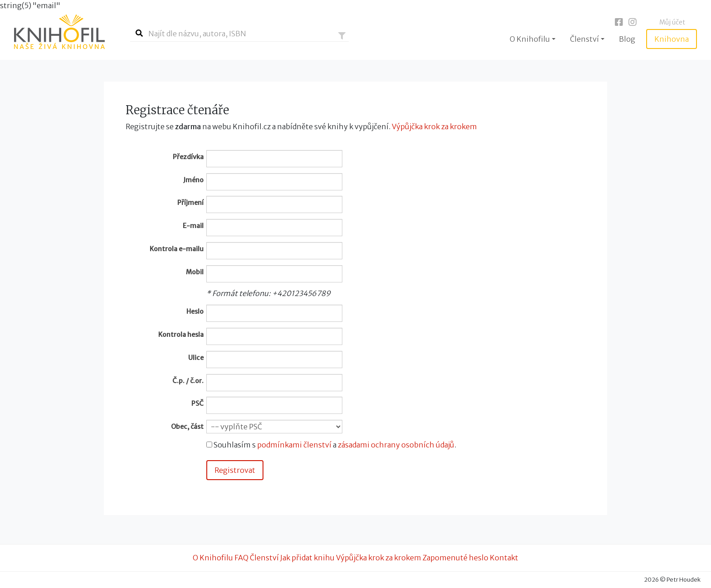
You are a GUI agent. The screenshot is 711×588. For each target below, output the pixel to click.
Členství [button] (584, 39)
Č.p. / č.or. (188, 381)
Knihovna (672, 39)
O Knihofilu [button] (530, 39)
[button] (342, 36)
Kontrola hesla (181, 335)
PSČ (197, 403)
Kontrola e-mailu (177, 249)
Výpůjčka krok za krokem (434, 126)
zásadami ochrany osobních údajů (396, 445)
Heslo (195, 311)
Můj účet (672, 22)
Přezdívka (188, 157)
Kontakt (504, 558)
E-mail (193, 226)
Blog (627, 39)
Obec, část (187, 427)
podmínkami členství (294, 445)
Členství (264, 558)
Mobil (195, 272)
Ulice (196, 358)
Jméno (193, 180)
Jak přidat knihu (307, 558)
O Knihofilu (213, 558)
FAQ (241, 558)
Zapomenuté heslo (455, 558)
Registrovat (235, 470)
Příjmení (190, 203)
